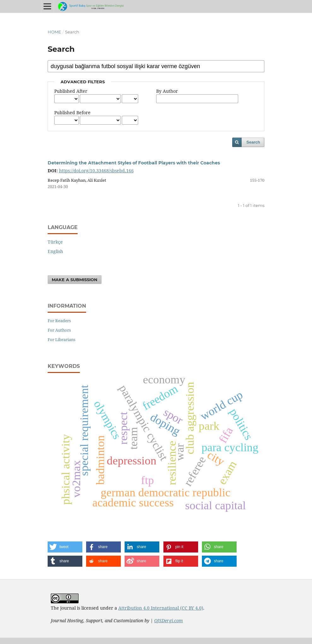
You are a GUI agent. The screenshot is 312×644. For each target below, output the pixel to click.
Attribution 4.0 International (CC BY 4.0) (161, 608)
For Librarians (62, 340)
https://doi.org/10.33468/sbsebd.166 (96, 171)
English (55, 251)
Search (253, 142)
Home (54, 32)
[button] (65, 547)
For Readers (59, 321)
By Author (167, 91)
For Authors (59, 330)
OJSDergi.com (169, 620)
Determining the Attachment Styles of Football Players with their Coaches (134, 163)
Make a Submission (75, 280)
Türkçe (55, 242)
